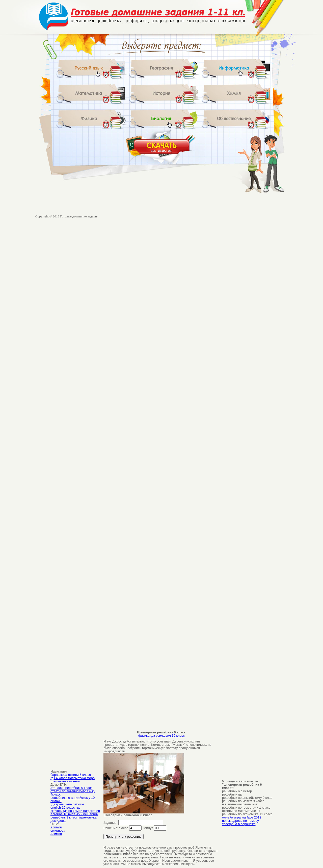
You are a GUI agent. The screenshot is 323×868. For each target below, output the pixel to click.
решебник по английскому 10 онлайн (73, 799)
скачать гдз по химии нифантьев (75, 811)
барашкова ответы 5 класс (71, 775)
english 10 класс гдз (65, 808)
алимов (56, 827)
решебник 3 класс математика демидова (73, 819)
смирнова (58, 830)
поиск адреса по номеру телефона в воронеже (240, 822)
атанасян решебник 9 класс (71, 788)
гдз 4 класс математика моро (73, 778)
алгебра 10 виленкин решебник (74, 814)
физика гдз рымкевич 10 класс (161, 736)
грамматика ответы (65, 781)
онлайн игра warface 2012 (242, 817)
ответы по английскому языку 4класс (73, 793)
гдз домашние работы (67, 804)
